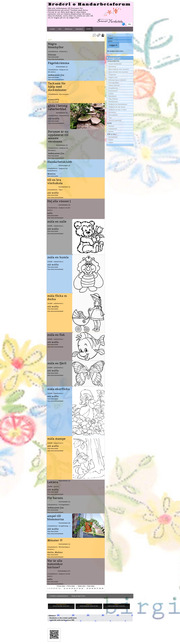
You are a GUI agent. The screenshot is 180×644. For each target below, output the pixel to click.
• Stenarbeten (113, 115)
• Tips (110, 118)
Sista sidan (91, 586)
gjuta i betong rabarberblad (58, 107)
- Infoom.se (51, 616)
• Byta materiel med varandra (118, 69)
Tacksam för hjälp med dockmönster (57, 87)
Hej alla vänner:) (59, 201)
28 (100, 588)
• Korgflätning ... (114, 88)
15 (72, 588)
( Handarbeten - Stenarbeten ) (58, 116)
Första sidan (61, 586)
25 (92, 588)
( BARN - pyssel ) (53, 486)
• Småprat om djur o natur (117, 110)
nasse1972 (53, 100)
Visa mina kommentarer (56, 59)
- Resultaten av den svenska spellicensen (62, 618)
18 (80, 588)
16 (75, 588)
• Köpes (110, 140)
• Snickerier (112, 112)
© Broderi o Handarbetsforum (59, 596)
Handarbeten (113, 61)
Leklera (53, 482)
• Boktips (111, 126)
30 (75, 591)
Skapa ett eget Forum (78, 596)
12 (64, 588)
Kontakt (52, 29)
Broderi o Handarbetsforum (89, 4)
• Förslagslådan (113, 83)
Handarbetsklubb (60, 162)
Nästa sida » (82, 586)
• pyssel (111, 132)
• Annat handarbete (115, 64)
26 (95, 588)
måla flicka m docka (57, 297)
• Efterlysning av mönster (117, 80)
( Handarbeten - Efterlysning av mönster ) (59, 548)
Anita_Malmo (55, 552)
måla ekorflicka (59, 389)
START (89, 29)
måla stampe (56, 439)
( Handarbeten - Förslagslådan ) (58, 505)
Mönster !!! (55, 540)
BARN (110, 123)
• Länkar (111, 94)
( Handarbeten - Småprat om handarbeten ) (57, 169)
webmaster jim (56, 75)
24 (90, 588)
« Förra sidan (70, 586)
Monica (51, 174)
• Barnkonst (112, 67)
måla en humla (58, 257)
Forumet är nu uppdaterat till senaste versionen (58, 137)
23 (87, 588)
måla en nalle (57, 222)
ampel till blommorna (56, 518)
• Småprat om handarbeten (117, 104)
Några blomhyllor (56, 46)
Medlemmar (68, 29)
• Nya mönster (113, 99)
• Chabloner (112, 75)
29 (102, 588)
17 (77, 588)
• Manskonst (112, 96)
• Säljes (110, 143)
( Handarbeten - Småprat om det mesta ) (58, 71)
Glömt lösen (119, 51)
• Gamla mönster (114, 85)
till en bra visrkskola (55, 182)
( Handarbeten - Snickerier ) (58, 51)
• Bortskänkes (113, 137)
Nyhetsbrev (79, 29)
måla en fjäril (57, 363)
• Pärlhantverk (113, 102)
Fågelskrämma (59, 63)
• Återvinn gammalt (115, 121)
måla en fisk (56, 335)
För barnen (55, 498)
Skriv (60, 29)
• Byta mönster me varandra (118, 72)
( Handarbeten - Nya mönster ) (58, 95)
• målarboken (112, 129)
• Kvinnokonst (113, 91)
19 (82, 588)
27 (97, 588)
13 (67, 588)
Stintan (52, 55)
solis (50, 213)
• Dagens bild (112, 77)
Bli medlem (111, 51)
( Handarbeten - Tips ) (55, 190)
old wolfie (54, 119)
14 (69, 588)
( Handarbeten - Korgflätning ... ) (59, 526)
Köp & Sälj (112, 134)
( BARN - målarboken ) (55, 226)
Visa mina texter (53, 57)
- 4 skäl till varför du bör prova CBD (61, 620)
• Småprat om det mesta (116, 107)
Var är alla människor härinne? (55, 564)
